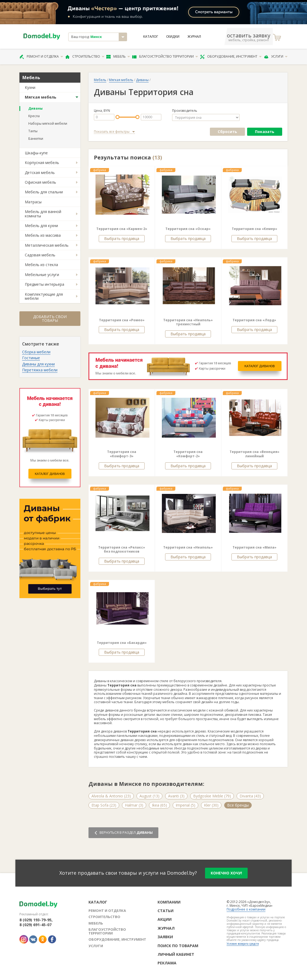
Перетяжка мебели (40, 370)
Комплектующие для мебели (44, 296)
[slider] (117, 117)
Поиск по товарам (178, 946)
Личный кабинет (176, 954)
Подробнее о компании (246, 909)
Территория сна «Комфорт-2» (188, 454)
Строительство (85, 57)
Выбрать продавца (122, 238)
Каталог (151, 37)
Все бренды (238, 805)
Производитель (185, 111)
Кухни (30, 87)
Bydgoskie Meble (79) (212, 796)
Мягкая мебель (41, 97)
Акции (165, 919)
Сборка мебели (36, 352)
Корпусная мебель (42, 163)
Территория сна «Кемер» (255, 229)
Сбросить (227, 132)
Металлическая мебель (47, 245)
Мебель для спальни (44, 192)
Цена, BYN (102, 111)
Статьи (166, 911)
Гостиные (31, 358)
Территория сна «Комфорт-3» (122, 454)
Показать (265, 132)
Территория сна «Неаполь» (188, 547)
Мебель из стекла (41, 265)
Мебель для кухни (41, 226)
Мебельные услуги (42, 275)
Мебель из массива (43, 235)
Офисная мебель (40, 182)
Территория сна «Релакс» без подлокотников (122, 550)
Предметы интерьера (45, 284)
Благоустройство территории (165, 57)
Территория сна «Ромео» (122, 320)
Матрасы (33, 202)
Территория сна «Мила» (255, 547)
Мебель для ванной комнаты (43, 214)
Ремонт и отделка (41, 57)
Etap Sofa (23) (104, 805)
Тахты (33, 131)
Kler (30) (211, 805)
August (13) (149, 796)
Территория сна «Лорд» (254, 320)
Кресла (34, 116)
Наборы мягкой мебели (48, 123)
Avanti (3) (176, 796)
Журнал (194, 37)
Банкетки (36, 139)
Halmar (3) (134, 805)
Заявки (165, 937)
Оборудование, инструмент (231, 57)
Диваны (35, 108)
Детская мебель (40, 172)
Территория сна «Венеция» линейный (255, 454)
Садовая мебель (40, 255)
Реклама (167, 963)
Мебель (118, 57)
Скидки (173, 37)
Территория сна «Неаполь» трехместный (188, 322)
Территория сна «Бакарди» (122, 643)
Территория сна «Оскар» (188, 229)
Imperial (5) (185, 805)
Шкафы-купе (36, 153)
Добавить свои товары (50, 318)
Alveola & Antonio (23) (111, 796)
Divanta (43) (250, 796)
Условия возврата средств (243, 944)
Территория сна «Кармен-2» (122, 229)
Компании (169, 902)
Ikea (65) (159, 805)
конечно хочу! (226, 873)
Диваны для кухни (38, 364)
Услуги (276, 57)
